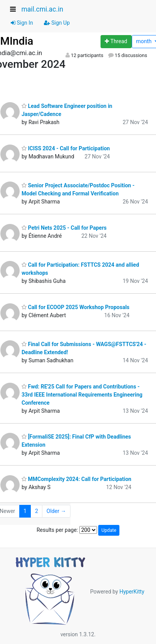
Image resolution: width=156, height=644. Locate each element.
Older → (56, 511)
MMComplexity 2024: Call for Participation (76, 479)
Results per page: (57, 530)
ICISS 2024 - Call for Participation (66, 148)
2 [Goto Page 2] (37, 511)
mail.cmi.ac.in (42, 9)
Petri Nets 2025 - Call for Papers (64, 228)
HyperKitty (132, 591)
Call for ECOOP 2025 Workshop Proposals (75, 307)
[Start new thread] (116, 42)
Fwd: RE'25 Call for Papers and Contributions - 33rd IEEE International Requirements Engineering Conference (82, 395)
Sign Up (57, 23)
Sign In (22, 23)
